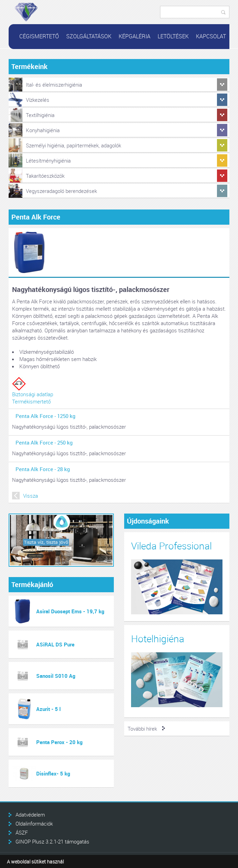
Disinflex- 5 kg (53, 773)
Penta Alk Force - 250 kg (44, 442)
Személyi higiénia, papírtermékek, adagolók (73, 145)
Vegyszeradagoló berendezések (61, 191)
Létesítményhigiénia (48, 160)
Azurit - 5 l (48, 709)
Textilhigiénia (40, 115)
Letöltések (173, 36)
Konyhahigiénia (43, 130)
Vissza (31, 496)
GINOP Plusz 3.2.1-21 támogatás (52, 841)
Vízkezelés (38, 100)
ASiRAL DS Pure (55, 644)
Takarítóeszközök (45, 176)
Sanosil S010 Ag (56, 676)
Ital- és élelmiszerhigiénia (54, 85)
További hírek (142, 729)
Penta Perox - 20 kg (59, 742)
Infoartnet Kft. (207, 860)
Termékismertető (31, 401)
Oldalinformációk (34, 823)
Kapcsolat (211, 36)
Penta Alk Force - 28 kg (43, 469)
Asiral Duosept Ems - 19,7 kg (70, 611)
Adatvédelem (30, 815)
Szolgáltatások (89, 36)
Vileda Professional (171, 546)
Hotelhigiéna (158, 639)
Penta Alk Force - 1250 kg (46, 416)
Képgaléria (135, 36)
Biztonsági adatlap (33, 394)
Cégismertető (39, 36)
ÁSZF (22, 832)
